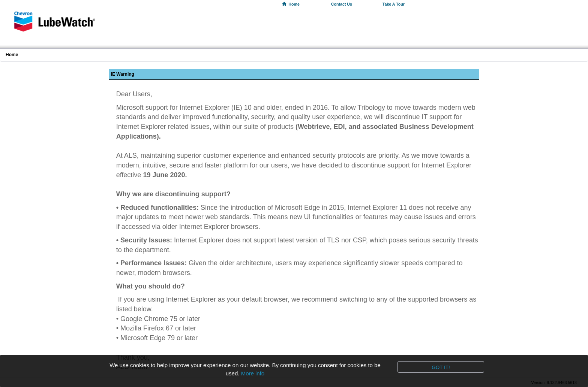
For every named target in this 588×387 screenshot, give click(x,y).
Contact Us (342, 4)
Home (291, 4)
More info (253, 373)
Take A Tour (394, 4)
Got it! (441, 367)
